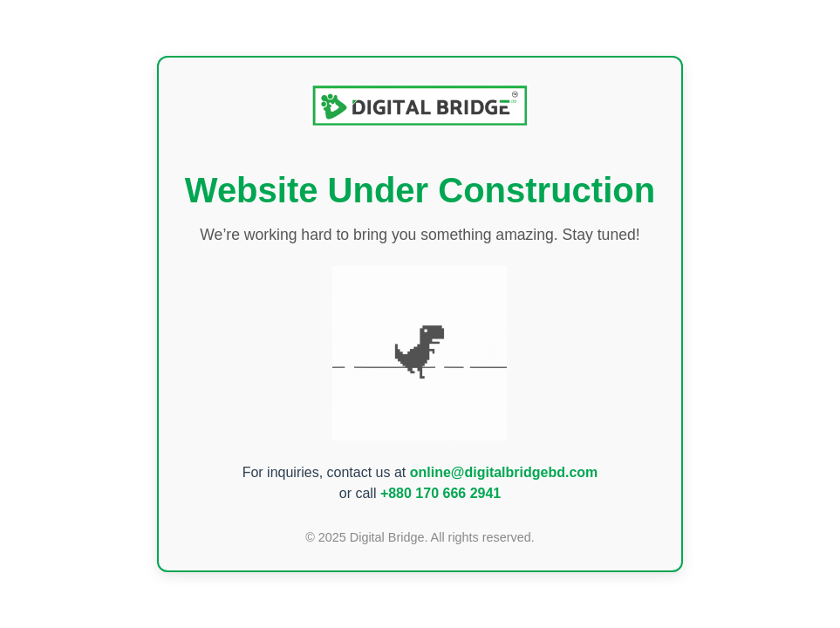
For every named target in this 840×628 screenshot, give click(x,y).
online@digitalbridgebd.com (504, 472)
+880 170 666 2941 (440, 493)
